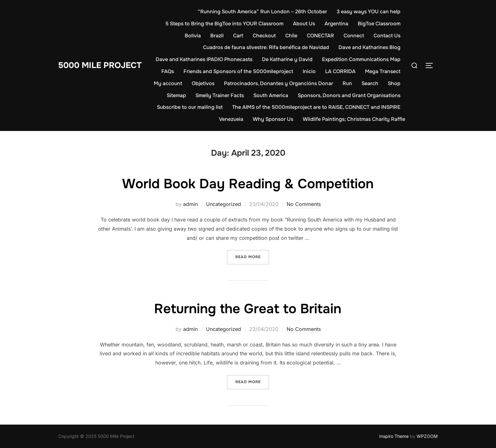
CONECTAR (320, 36)
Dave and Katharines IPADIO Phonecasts (204, 59)
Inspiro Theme (394, 436)
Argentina (336, 24)
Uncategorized (223, 204)
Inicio (309, 71)
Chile (291, 36)
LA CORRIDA (340, 71)
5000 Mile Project (100, 65)
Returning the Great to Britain (248, 309)
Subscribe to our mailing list (190, 107)
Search (370, 83)
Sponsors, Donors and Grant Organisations (349, 95)
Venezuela (231, 119)
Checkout (264, 36)
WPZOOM (427, 436)
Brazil (217, 36)
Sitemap (176, 95)
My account (168, 83)
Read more (252, 256)
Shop (394, 83)
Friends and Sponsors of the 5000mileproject (238, 71)
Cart (238, 36)
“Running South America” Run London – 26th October (262, 12)
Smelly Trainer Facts (220, 95)
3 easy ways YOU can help (369, 12)
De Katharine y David (287, 59)
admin (190, 204)
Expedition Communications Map (361, 59)
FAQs (168, 71)
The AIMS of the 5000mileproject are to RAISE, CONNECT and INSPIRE (316, 107)
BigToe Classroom (379, 24)
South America (271, 95)
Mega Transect (383, 71)
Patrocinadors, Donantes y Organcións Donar (279, 83)
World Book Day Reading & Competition (248, 184)
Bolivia (193, 36)
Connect (354, 36)
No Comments (304, 204)
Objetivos (203, 83)
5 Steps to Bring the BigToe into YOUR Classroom (224, 24)
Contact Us (387, 36)
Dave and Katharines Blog (369, 47)
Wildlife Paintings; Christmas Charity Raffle (354, 119)
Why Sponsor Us (273, 119)
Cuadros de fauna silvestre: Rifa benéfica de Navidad (266, 47)
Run (347, 83)
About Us (304, 24)
